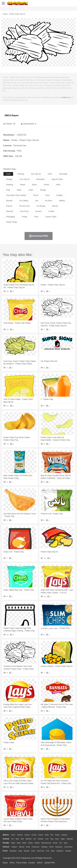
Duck (57, 839)
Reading (44, 847)
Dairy (20, 851)
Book (28, 847)
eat (37, 201)
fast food (24, 211)
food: (5, 851)
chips (31, 190)
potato (24, 217)
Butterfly (29, 839)
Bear (17, 839)
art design (41, 206)
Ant (13, 839)
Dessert (27, 851)
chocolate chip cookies (16, 195)
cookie (51, 211)
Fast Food (40, 851)
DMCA (40, 863)
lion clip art (24, 179)
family (30, 843)
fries (36, 217)
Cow (47, 839)
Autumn (20, 835)
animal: (6, 839)
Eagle (63, 839)
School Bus (68, 847)
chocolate (63, 174)
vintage (9, 179)
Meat (53, 851)
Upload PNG (50, 863)
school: (6, 847)
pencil (36, 195)
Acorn (13, 835)
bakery (62, 201)
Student (14, 847)
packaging (10, 217)
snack (47, 185)
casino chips (51, 217)
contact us (65, 97)
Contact (32, 863)
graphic (60, 195)
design (43, 190)
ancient (38, 211)
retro (19, 190)
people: (6, 843)
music (34, 185)
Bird (22, 839)
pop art (9, 206)
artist (58, 185)
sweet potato (12, 222)
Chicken (41, 839)
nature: (6, 835)
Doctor (55, 843)
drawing (10, 185)
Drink (33, 851)
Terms (12, 863)
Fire (52, 835)
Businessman (46, 843)
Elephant (70, 839)
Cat (35, 839)
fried (47, 195)
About (5, 863)
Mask (13, 843)
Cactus (34, 835)
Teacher (22, 847)
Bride (24, 843)
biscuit (55, 206)
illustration (41, 179)
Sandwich (60, 851)
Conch (41, 835)
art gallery (24, 201)
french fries (24, 206)
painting (21, 174)
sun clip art (36, 174)
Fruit (48, 851)
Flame (57, 835)
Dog (52, 839)
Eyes (66, 843)
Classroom (36, 847)
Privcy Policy (22, 863)
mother (37, 843)
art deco (49, 201)
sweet (22, 185)
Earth (47, 835)
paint (50, 174)
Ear (61, 843)
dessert (9, 201)
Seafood (68, 851)
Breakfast (13, 851)
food (8, 174)
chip (8, 190)
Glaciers (64, 835)
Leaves (27, 835)
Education (59, 847)
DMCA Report (12, 115)
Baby (19, 843)
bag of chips (57, 179)
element (10, 211)
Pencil (51, 847)
